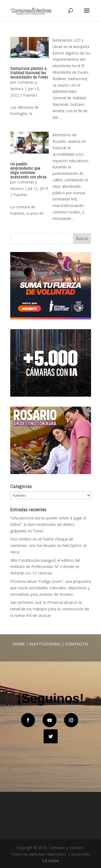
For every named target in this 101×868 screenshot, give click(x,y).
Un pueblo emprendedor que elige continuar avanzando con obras (28, 170)
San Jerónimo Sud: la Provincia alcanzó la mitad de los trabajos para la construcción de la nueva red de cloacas (50, 609)
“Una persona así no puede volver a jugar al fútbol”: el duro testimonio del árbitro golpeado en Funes (48, 524)
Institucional (45, 644)
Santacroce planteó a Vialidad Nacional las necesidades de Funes (29, 73)
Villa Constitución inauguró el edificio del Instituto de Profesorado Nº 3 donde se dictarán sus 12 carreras (45, 567)
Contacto (77, 644)
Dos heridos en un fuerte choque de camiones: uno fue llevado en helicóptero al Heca (48, 545)
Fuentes (30, 95)
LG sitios (51, 861)
